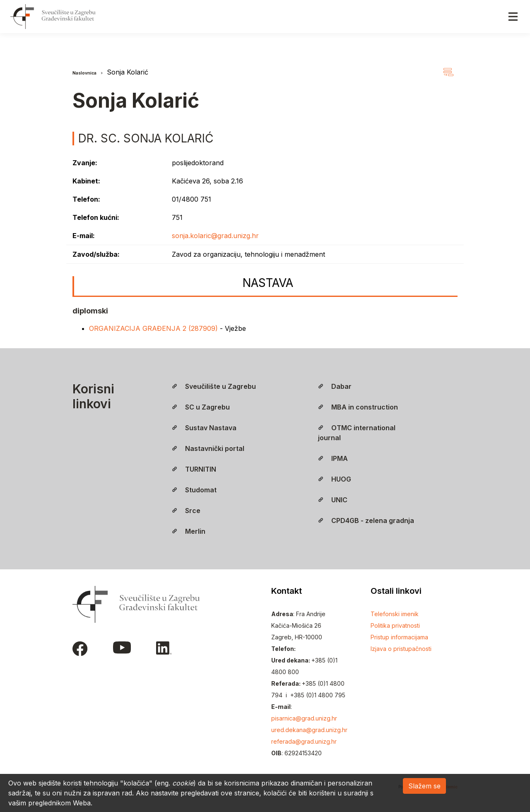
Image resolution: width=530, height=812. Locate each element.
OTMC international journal (357, 433)
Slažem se (424, 786)
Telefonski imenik (395, 614)
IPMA (333, 458)
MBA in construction (358, 407)
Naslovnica (84, 73)
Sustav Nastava (204, 428)
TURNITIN (194, 469)
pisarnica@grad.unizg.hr (304, 718)
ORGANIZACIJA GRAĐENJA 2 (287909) (154, 328)
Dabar (335, 386)
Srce (186, 511)
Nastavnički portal (208, 448)
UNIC (333, 500)
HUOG (335, 479)
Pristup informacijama (399, 637)
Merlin (189, 531)
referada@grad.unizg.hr (304, 741)
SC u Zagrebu (201, 407)
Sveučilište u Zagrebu (214, 386)
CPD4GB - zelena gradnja (366, 520)
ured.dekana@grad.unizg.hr (309, 730)
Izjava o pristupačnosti (401, 649)
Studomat (194, 490)
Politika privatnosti (395, 625)
